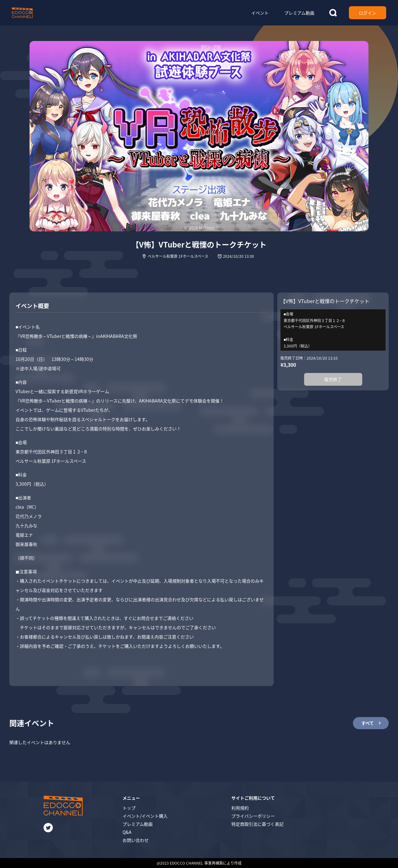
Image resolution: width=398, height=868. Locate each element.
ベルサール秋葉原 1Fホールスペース (178, 256)
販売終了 (333, 379)
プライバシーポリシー (253, 816)
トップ (129, 808)
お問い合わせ (136, 840)
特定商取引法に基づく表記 (257, 824)
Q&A (127, 832)
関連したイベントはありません (40, 742)
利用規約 (240, 808)
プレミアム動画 (138, 824)
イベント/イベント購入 (145, 816)
